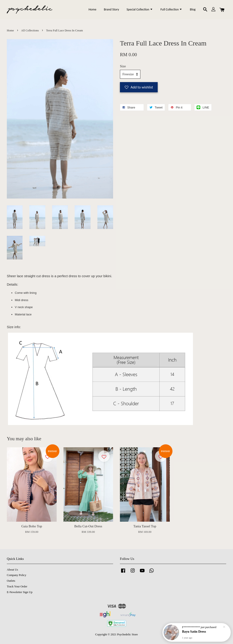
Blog (193, 9)
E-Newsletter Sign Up (20, 592)
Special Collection (140, 9)
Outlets (11, 581)
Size (123, 66)
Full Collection (171, 9)
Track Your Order (17, 586)
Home (92, 9)
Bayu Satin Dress (194, 632)
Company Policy (16, 575)
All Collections (30, 30)
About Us (12, 570)
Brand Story (111, 9)
